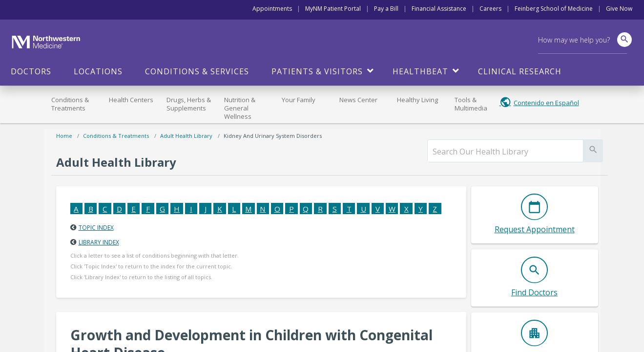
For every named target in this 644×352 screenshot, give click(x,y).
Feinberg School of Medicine (554, 9)
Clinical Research (520, 71)
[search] (505, 152)
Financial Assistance (439, 9)
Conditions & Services (197, 71)
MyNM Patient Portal (333, 9)
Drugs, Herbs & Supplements (189, 104)
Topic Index (96, 228)
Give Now (619, 9)
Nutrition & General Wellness (240, 108)
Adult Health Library (186, 136)
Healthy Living (417, 100)
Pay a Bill (386, 9)
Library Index (99, 242)
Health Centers (131, 100)
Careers (490, 9)
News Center (358, 100)
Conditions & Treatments (70, 104)
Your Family (299, 100)
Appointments (272, 9)
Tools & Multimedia (471, 104)
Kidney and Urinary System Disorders (273, 136)
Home (64, 136)
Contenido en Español (546, 103)
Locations (98, 71)
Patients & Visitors (317, 71)
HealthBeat (420, 71)
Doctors (31, 71)
